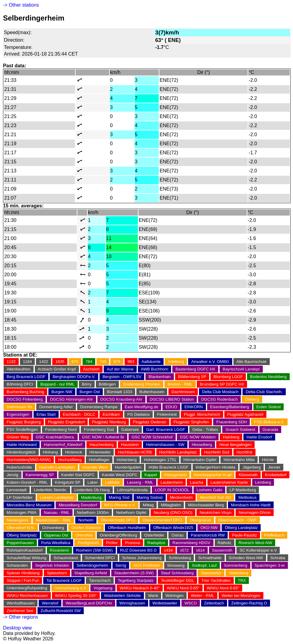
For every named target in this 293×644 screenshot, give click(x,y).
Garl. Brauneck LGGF (166, 429)
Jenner (274, 467)
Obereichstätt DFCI (118, 520)
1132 (11, 362)
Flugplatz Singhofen (191, 422)
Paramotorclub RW (208, 535)
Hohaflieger (99, 460)
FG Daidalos (138, 414)
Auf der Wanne (120, 369)
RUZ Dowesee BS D (138, 550)
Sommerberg (236, 565)
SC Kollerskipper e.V (258, 550)
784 (89, 362)
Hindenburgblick (21, 452)
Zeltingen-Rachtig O (249, 603)
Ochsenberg (53, 528)
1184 (28, 362)
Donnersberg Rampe (99, 407)
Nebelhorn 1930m (93, 513)
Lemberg (263, 482)
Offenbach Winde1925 (173, 528)
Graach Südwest (240, 429)
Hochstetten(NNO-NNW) (29, 460)
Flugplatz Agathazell (245, 414)
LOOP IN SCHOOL (172, 490)
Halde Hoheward (22, 445)
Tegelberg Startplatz (136, 580)
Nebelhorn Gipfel (131, 513)
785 (103, 362)
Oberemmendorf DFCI (162, 520)
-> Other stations (21, 5)
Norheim (86, 520)
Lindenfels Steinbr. (50, 490)
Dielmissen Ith (19, 407)
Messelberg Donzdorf (78, 505)
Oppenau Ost (56, 535)
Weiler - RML (203, 596)
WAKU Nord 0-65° (183, 588)
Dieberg (252, 399)
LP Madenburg (243, 490)
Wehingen (174, 596)
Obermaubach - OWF (238, 520)
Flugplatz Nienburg (109, 422)
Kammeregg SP (40, 475)
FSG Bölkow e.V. (269, 422)
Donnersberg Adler (56, 407)
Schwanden (17, 565)
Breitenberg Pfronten (142, 384)
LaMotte (112, 482)
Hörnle (268, 460)
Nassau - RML (57, 513)
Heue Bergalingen (235, 445)
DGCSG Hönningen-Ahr (71, 399)
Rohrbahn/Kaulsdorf (25, 550)
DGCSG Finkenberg (25, 399)
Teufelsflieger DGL (177, 580)
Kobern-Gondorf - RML (27, 482)
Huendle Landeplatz (57, 467)
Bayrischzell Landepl (241, 369)
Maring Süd (119, 497)
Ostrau (177, 535)
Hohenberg (127, 460)
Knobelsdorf (276, 475)
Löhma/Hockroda (132, 490)
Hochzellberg (70, 460)
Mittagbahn (171, 505)
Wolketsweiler (165, 603)
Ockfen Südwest (86, 528)
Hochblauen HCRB (135, 452)
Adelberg (176, 362)
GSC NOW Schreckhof (152, 437)
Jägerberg (252, 467)
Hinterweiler (100, 452)
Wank (153, 596)
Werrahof (50, 603)
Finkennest (167, 414)
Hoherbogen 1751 (160, 460)
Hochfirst (244, 452)
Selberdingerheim (92, 565)
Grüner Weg (18, 437)
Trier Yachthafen (216, 580)
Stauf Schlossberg (177, 573)
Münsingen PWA (22, 513)
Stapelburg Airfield (91, 573)
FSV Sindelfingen (22, 429)
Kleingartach (175, 475)
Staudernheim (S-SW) (134, 573)
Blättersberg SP (192, 377)
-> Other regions (21, 617)
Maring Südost (150, 497)
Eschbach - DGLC (79, 414)
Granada (270, 429)
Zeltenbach (214, 603)
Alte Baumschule (252, 362)
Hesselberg (202, 445)
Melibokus (247, 497)
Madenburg (91, 497)
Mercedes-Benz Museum (29, 505)
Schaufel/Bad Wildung (26, 558)
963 (131, 362)
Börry (87, 384)
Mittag (148, 505)
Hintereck (73, 452)
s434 (168, 550)
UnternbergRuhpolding (27, 588)
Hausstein (130, 445)
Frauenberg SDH (231, 422)
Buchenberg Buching (25, 392)
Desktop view (17, 628)
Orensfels (84, 535)
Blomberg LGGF (228, 377)
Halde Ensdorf (259, 437)
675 (75, 362)
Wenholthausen (21, 603)
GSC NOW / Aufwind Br (103, 437)
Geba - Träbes (205, 429)
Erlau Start (46, 414)
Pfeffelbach (274, 535)
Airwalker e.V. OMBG (210, 362)
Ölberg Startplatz (22, 535)
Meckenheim (181, 497)
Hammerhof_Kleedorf (63, 445)
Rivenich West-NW (256, 543)
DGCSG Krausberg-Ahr (121, 399)
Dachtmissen (183, 392)
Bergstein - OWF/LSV (122, 377)
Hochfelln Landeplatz (178, 452)
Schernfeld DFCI (100, 558)
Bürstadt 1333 (120, 392)
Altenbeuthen (19, 369)
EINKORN (194, 407)
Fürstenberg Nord (61, 429)
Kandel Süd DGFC (78, 475)
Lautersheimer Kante (229, 482)
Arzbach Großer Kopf (57, 369)
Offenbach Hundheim (127, 528)
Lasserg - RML (140, 482)
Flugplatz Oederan (150, 422)
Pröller (112, 543)
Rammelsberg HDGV (191, 543)
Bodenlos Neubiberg (268, 377)
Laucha (197, 482)
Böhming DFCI (20, 384)
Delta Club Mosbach (220, 392)
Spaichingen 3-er (270, 565)
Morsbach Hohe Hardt (251, 505)
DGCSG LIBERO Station (172, 399)
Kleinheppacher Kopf (213, 475)
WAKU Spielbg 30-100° (76, 596)
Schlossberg (180, 558)
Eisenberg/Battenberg (230, 407)
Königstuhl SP (68, 482)
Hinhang (50, 452)
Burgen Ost (90, 392)
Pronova (132, 543)
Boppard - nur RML (57, 384)
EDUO (171, 407)
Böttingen (107, 384)
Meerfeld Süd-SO (215, 497)
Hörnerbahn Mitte (239, 460)
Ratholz (225, 543)
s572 (184, 550)
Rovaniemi (59, 550)
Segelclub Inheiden (52, 565)
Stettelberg (238, 573)
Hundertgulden (128, 467)
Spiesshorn (57, 573)
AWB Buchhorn (155, 369)
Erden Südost (269, 407)
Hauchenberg (102, 445)
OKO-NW (209, 528)
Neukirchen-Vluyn (215, 513)
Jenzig (13, 475)
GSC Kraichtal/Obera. (55, 437)
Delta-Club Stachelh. (264, 392)
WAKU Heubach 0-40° (140, 588)
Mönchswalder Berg (206, 505)
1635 (60, 362)
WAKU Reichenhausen (27, 596)
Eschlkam (111, 414)
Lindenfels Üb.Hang (92, 490)
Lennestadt (17, 490)
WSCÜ (191, 603)
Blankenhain (160, 377)
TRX (242, 580)
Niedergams (18, 520)
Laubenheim (172, 482)
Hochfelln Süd (217, 452)
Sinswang (176, 565)
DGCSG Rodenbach (219, 399)
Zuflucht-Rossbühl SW (61, 611)
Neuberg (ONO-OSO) (173, 513)
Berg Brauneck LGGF (26, 377)
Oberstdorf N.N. (21, 528)
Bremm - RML (180, 384)
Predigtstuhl (88, 543)
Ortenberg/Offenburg (118, 535)
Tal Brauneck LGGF (64, 580)
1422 (44, 362)
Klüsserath (248, 475)
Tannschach (100, 580)
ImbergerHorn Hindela (215, 467)
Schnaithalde (210, 558)
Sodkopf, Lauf (204, 565)
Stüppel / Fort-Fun (23, 580)
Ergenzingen (18, 414)
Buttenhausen (152, 392)
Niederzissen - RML (53, 520)
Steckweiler (211, 573)
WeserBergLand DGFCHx (89, 603)
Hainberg (231, 437)
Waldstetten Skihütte (122, 596)
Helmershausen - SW (165, 445)
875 (117, 362)
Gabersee (130, 429)
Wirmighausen (132, 603)
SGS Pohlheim (146, 565)
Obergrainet (200, 520)
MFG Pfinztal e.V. (120, 505)
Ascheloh (91, 369)
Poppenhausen (20, 543)
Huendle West (95, 467)
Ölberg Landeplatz (241, 528)
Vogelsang (103, 588)
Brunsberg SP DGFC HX (222, 384)
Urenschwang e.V (70, 588)
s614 (200, 550)
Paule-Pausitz (244, 535)
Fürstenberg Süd (99, 429)
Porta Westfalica (56, 543)
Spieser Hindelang (23, 573)
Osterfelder (154, 535)
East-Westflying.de (142, 407)
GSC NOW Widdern (198, 437)
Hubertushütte (19, 467)
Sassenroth (222, 550)
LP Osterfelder (20, 497)
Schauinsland (66, 558)
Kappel (151, 475)
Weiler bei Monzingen (241, 596)
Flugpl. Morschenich (202, 414)
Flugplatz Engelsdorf (67, 422)
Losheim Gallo (209, 490)
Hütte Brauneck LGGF (168, 467)
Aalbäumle (151, 362)
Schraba (278, 558)
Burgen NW (62, 392)
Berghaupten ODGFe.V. (74, 377)
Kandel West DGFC (120, 475)
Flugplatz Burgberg (24, 422)
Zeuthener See (20, 611)
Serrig (121, 565)
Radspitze (156, 543)
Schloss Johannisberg (142, 558)
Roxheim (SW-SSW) (94, 550)
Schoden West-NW (246, 558)
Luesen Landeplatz (57, 497)
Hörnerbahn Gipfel (200, 460)
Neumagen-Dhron (255, 513)
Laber (93, 482)
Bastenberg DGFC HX (195, 369)
